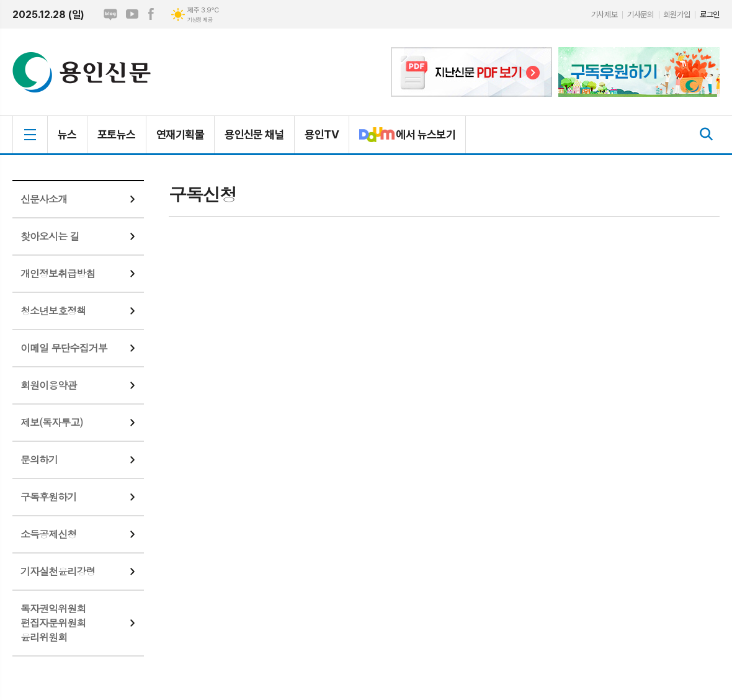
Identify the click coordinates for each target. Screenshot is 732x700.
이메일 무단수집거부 (64, 348)
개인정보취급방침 (58, 273)
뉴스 (67, 134)
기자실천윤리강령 (58, 571)
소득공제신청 (48, 534)
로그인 (710, 15)
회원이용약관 (48, 385)
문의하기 (39, 460)
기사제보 (604, 15)
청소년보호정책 (53, 311)
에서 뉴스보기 (402, 140)
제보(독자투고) (51, 422)
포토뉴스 (117, 134)
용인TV (322, 134)
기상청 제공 (200, 20)
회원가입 (677, 15)
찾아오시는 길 (50, 236)
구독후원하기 (48, 497)
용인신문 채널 (254, 134)
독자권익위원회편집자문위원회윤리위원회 (53, 623)
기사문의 (640, 15)
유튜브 (132, 14)
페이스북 (151, 14)
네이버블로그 (110, 14)
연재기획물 (180, 134)
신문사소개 (44, 199)
